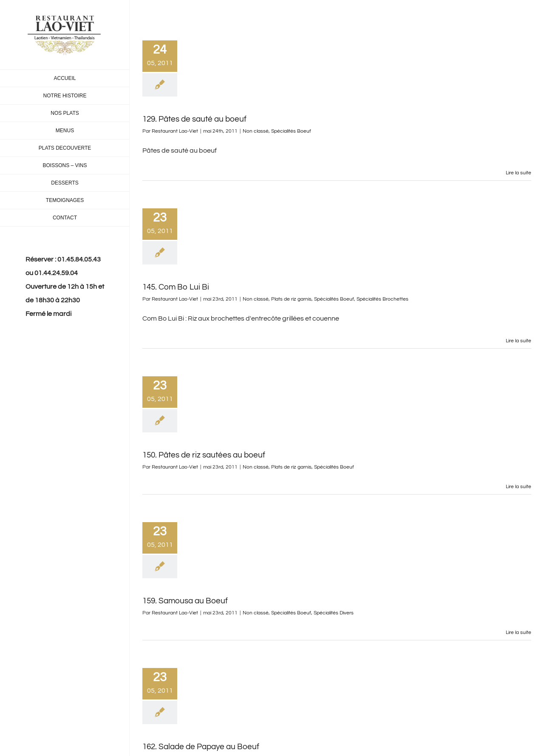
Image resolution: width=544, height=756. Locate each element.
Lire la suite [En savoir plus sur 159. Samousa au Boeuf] (518, 632)
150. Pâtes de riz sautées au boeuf (204, 455)
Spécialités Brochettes (382, 299)
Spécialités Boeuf (291, 131)
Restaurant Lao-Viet (175, 131)
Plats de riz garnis (291, 299)
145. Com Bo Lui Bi (176, 287)
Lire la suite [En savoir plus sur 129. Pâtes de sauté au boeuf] (518, 173)
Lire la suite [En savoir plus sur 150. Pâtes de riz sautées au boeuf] (518, 487)
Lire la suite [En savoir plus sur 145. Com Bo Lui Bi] (518, 341)
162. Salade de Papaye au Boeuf (201, 747)
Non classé (256, 131)
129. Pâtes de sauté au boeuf (194, 119)
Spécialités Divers (334, 613)
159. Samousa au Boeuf (185, 601)
